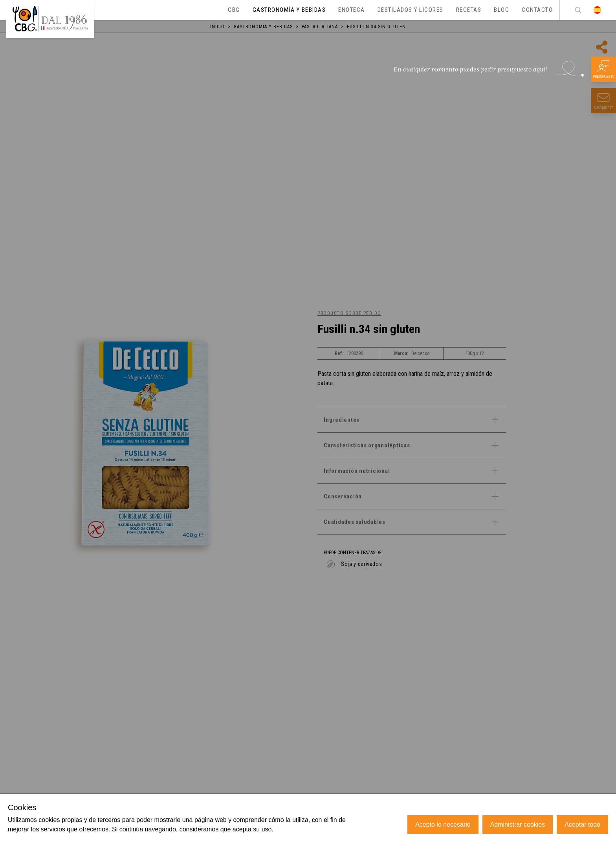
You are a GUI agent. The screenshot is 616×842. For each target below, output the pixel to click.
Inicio (217, 27)
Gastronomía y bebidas (263, 27)
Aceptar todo (582, 825)
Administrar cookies (518, 825)
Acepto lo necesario (443, 825)
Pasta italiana (320, 27)
